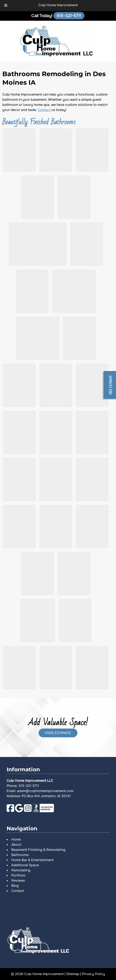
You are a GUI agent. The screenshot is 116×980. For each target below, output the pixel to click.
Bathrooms (20, 855)
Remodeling (21, 870)
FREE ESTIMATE (58, 733)
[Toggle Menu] (6, 6)
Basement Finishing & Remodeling (38, 850)
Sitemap (73, 974)
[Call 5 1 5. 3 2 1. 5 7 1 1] (69, 16)
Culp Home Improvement (58, 5)
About (16, 845)
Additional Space (25, 865)
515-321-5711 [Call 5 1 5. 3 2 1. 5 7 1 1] (29, 786)
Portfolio (18, 875)
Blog (15, 886)
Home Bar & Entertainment (32, 860)
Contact (44, 110)
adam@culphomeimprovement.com (45, 791)
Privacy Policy (93, 974)
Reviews (18, 880)
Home (16, 839)
